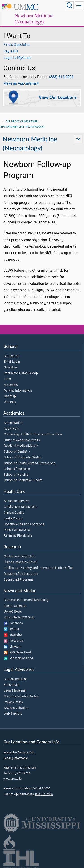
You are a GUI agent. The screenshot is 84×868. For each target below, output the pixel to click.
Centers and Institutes (19, 556)
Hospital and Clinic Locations (24, 524)
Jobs (7, 379)
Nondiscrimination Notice (21, 696)
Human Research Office (20, 562)
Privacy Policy (13, 702)
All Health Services (16, 501)
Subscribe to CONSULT (19, 618)
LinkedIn (13, 647)
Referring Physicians (18, 536)
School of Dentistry (17, 452)
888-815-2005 (44, 794)
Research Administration (21, 574)
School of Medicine (17, 469)
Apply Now (11, 429)
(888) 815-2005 (61, 77)
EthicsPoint (12, 685)
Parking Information (18, 391)
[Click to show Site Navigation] (79, 5)
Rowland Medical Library (21, 446)
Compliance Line (15, 679)
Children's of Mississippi (22, 121)
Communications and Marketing (26, 600)
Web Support (13, 714)
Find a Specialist (16, 45)
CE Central (11, 356)
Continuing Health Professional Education (33, 434)
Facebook (13, 623)
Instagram (14, 641)
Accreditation (13, 423)
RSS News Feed (17, 653)
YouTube (13, 635)
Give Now (10, 368)
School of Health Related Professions (29, 463)
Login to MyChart (17, 58)
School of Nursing (16, 475)
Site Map (10, 396)
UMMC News (13, 612)
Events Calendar (15, 606)
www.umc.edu (12, 779)
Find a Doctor (13, 519)
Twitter (12, 629)
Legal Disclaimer (15, 691)
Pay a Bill (11, 51)
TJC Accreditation (16, 708)
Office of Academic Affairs (22, 440)
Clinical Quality (14, 513)
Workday (10, 402)
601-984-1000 (41, 788)
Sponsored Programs (19, 580)
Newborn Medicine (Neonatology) (34, 19)
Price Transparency (17, 530)
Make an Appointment (21, 83)
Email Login (12, 362)
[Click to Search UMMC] (70, 5)
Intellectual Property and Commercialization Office (39, 568)
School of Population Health (23, 480)
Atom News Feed (18, 658)
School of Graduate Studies (23, 457)
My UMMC (11, 385)
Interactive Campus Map (21, 373)
